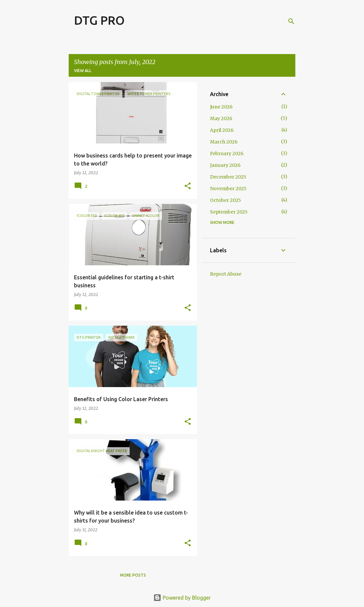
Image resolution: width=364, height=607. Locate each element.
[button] (188, 186)
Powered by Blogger (182, 598)
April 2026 (222, 130)
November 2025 (228, 189)
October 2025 (225, 200)
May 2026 (221, 118)
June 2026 (221, 107)
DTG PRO (99, 20)
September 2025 (229, 212)
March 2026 (224, 142)
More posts (133, 575)
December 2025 (228, 177)
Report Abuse (226, 274)
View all (83, 71)
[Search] (291, 21)
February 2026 (227, 154)
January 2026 (225, 165)
